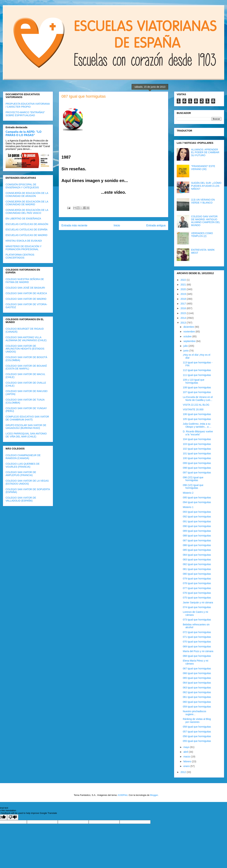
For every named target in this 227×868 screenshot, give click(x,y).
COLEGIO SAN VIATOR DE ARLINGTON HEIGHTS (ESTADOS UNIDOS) (25, 349)
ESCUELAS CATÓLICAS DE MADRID (26, 235)
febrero (188, 761)
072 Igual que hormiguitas (197, 632)
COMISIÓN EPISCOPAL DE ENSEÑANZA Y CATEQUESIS (22, 186)
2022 (184, 280)
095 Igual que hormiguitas (197, 497)
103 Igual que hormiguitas (197, 444)
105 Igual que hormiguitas (197, 419)
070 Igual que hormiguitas (197, 642)
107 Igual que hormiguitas (197, 392)
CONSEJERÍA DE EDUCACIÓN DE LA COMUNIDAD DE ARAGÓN (27, 195)
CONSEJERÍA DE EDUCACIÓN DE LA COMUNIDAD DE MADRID (27, 203)
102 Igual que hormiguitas (197, 449)
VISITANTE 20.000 (193, 409)
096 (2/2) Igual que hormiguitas (193, 479)
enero (187, 766)
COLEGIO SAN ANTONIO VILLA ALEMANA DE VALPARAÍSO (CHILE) (26, 339)
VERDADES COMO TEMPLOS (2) (202, 235)
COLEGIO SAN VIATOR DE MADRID (26, 299)
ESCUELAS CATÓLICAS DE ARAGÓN (27, 224)
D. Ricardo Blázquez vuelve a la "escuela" (198, 433)
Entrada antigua (156, 225)
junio (186, 351)
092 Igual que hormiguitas (197, 517)
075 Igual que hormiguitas (197, 598)
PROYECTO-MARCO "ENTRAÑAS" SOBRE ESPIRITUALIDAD (25, 114)
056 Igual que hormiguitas (197, 736)
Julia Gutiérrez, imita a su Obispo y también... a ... (197, 425)
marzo (187, 757)
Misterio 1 (188, 507)
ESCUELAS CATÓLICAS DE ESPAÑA (27, 230)
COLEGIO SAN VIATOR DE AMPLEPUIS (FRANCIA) (21, 474)
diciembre (189, 327)
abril (186, 752)
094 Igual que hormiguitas (197, 502)
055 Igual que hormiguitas (197, 741)
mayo (187, 747)
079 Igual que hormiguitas (197, 579)
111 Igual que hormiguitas (197, 375)
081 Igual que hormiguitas (197, 569)
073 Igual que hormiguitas (197, 620)
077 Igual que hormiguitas (197, 588)
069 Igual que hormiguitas (197, 647)
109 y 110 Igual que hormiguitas (194, 381)
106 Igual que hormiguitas (197, 414)
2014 (184, 318)
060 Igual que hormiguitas (197, 702)
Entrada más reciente (74, 225)
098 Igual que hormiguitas (197, 468)
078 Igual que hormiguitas (197, 583)
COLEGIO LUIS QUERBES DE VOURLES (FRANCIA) (23, 465)
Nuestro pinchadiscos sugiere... (195, 713)
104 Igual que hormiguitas (197, 439)
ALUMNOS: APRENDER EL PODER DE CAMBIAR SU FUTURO (205, 152)
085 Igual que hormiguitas (197, 550)
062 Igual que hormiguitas (197, 692)
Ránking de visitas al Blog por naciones (197, 720)
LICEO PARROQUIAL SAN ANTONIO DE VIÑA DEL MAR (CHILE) (26, 435)
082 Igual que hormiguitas (197, 564)
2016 (184, 308)
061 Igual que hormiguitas (197, 697)
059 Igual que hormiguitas (197, 707)
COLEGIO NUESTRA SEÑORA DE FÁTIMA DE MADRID (25, 281)
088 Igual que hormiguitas (197, 536)
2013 (184, 323)
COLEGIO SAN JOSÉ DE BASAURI (25, 288)
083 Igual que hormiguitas (197, 560)
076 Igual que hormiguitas (197, 593)
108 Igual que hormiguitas (197, 387)
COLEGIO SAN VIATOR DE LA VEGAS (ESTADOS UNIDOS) (27, 482)
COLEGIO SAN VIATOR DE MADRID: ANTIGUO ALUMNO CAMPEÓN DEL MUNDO (206, 221)
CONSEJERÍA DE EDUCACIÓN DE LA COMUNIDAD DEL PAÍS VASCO (27, 211)
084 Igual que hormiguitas (197, 555)
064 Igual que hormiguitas (197, 683)
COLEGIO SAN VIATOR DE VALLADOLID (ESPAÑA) (21, 499)
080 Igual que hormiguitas (197, 574)
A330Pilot (123, 795)
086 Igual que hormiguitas (197, 545)
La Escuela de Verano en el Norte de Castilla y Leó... (198, 399)
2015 (184, 313)
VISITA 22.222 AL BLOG (196, 405)
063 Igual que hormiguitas (197, 688)
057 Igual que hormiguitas (197, 732)
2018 (184, 299)
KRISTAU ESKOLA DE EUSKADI (24, 241)
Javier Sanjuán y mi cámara (198, 602)
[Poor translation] (13, 817)
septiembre (190, 341)
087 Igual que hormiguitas (197, 540)
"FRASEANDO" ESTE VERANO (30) (203, 168)
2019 (184, 294)
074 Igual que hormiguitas (197, 607)
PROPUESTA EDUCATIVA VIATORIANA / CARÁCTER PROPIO (28, 105)
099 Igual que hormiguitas (197, 463)
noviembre (189, 332)
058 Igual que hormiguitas (197, 727)
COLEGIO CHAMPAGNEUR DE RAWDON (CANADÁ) (23, 457)
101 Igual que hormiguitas (197, 453)
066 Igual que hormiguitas (197, 673)
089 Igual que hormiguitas (197, 531)
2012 (184, 772)
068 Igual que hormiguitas (197, 656)
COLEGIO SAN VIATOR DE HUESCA (26, 293)
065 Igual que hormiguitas (197, 678)
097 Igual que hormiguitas (197, 473)
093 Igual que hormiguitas (197, 512)
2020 (184, 289)
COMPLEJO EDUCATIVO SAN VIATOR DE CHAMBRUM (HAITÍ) (27, 418)
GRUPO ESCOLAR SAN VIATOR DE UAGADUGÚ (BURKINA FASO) (26, 427)
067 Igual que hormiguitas (197, 669)
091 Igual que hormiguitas (197, 521)
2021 (184, 285)
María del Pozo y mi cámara (198, 651)
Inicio (117, 225)
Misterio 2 (188, 493)
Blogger (154, 795)
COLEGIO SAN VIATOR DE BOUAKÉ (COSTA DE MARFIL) (26, 367)
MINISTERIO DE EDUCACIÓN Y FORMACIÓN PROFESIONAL (24, 248)
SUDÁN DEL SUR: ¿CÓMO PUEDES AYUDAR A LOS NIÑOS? (206, 186)
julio (186, 346)
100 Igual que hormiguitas (197, 458)
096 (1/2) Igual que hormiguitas (193, 487)
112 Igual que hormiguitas (197, 370)
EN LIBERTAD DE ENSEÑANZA (23, 219)
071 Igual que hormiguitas (197, 637)
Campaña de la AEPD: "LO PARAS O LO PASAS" (23, 133)
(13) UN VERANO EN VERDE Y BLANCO (203, 201)
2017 (184, 304)
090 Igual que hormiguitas (197, 526)
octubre (188, 336)
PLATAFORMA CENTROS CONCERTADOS (20, 256)
